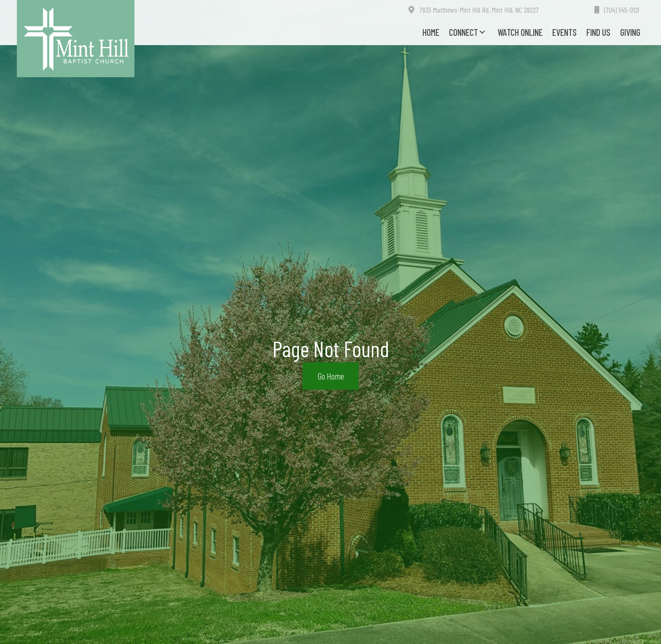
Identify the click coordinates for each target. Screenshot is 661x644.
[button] (482, 32)
